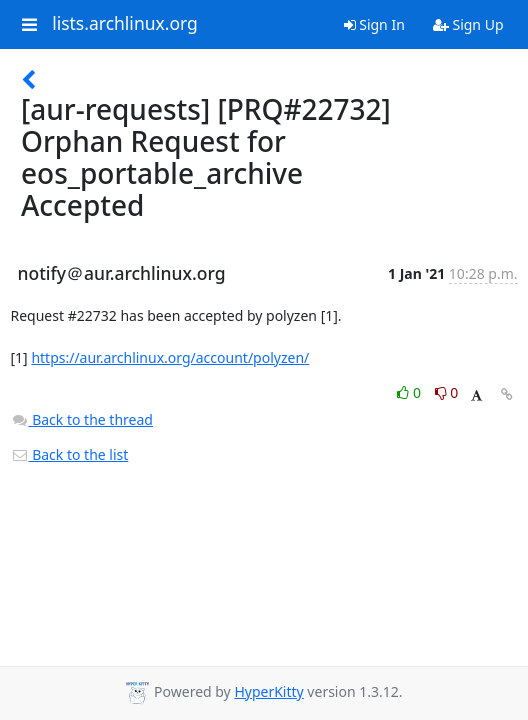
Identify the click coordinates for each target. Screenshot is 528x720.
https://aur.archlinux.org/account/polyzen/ (170, 357)
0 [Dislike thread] (447, 392)
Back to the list (70, 454)
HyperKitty (268, 691)
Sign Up (468, 24)
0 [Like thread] (410, 392)
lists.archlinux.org (125, 24)
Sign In (374, 24)
